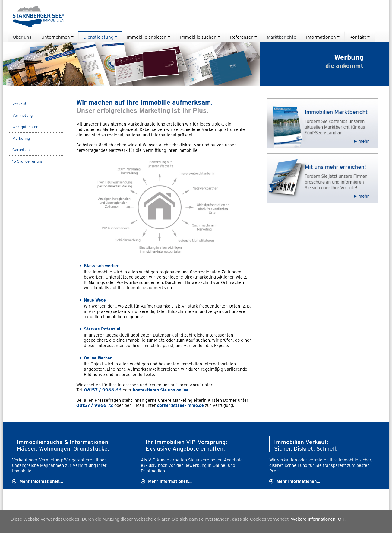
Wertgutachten (25, 127)
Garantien (21, 150)
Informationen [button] (321, 37)
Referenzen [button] (242, 37)
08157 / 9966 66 (103, 390)
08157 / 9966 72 (95, 405)
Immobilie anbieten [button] (147, 37)
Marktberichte (281, 37)
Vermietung (22, 115)
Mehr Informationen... (41, 481)
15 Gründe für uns (27, 161)
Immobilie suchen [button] (198, 37)
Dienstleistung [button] (98, 37)
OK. (342, 519)
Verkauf (19, 104)
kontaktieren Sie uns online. (162, 390)
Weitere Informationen (313, 519)
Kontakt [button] (358, 37)
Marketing (21, 138)
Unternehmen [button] (56, 37)
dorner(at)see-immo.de (180, 405)
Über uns (22, 37)
